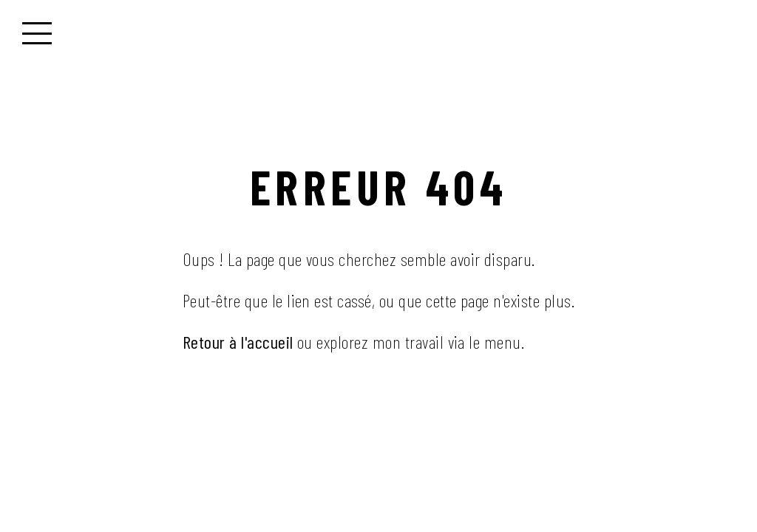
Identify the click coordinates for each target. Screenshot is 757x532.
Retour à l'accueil (238, 342)
